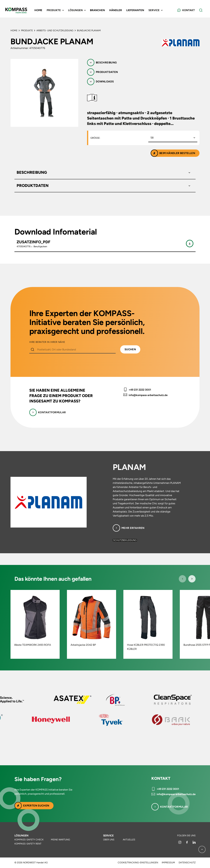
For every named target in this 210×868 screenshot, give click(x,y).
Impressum (168, 863)
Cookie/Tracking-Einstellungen (138, 863)
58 (152, 138)
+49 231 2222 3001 (140, 390)
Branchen (97, 10)
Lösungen (21, 836)
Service (108, 836)
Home (38, 10)
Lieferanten (135, 10)
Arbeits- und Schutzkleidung (55, 30)
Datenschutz (187, 863)
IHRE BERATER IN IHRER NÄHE (47, 342)
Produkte (27, 30)
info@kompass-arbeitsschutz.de (148, 395)
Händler (116, 10)
